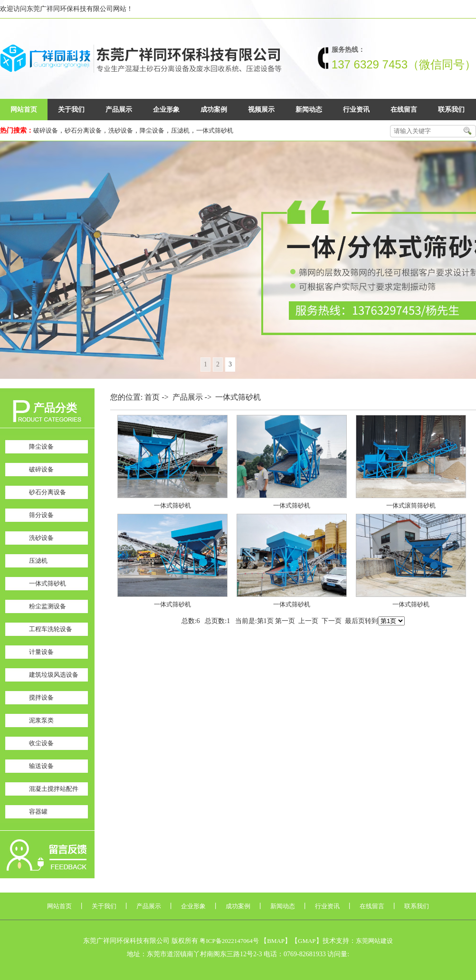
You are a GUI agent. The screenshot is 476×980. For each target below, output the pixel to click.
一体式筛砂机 (215, 130)
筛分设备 (41, 515)
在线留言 (404, 110)
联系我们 (451, 110)
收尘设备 (41, 743)
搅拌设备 (41, 697)
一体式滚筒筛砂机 (411, 505)
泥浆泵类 (41, 720)
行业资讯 (356, 110)
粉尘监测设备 (48, 606)
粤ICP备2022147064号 (229, 941)
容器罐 (38, 812)
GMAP (307, 941)
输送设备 (41, 766)
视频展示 (261, 110)
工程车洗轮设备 (51, 629)
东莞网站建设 (374, 941)
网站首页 (24, 110)
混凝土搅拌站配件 (54, 789)
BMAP (276, 941)
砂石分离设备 (83, 130)
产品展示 (119, 110)
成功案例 (214, 110)
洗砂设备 (121, 130)
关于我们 (71, 110)
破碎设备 (46, 130)
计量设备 (41, 652)
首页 (152, 397)
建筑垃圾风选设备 (54, 675)
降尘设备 (152, 130)
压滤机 (180, 130)
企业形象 (166, 110)
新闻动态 (309, 110)
